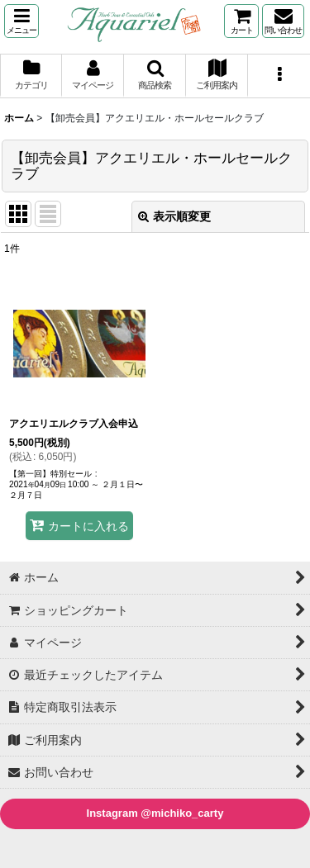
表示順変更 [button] (174, 216)
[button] (21, 21)
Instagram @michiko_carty (155, 813)
